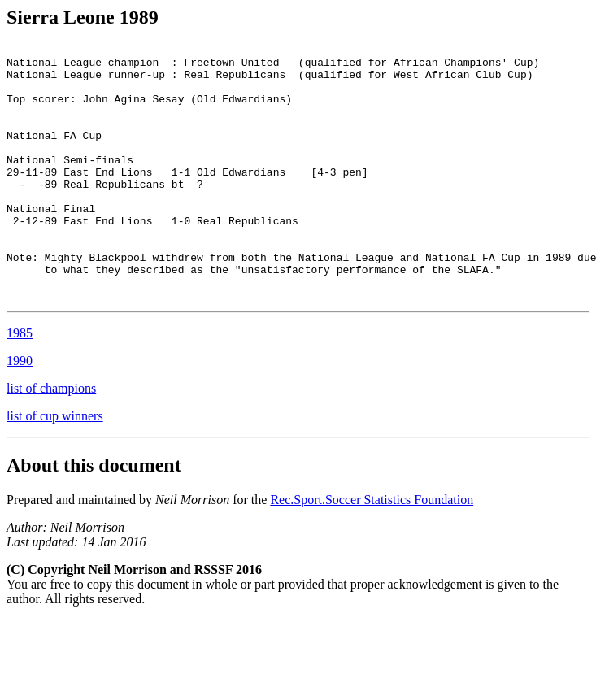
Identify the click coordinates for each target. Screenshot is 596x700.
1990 (20, 412)
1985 (20, 384)
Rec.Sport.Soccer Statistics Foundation (372, 551)
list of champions (51, 439)
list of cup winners (55, 467)
